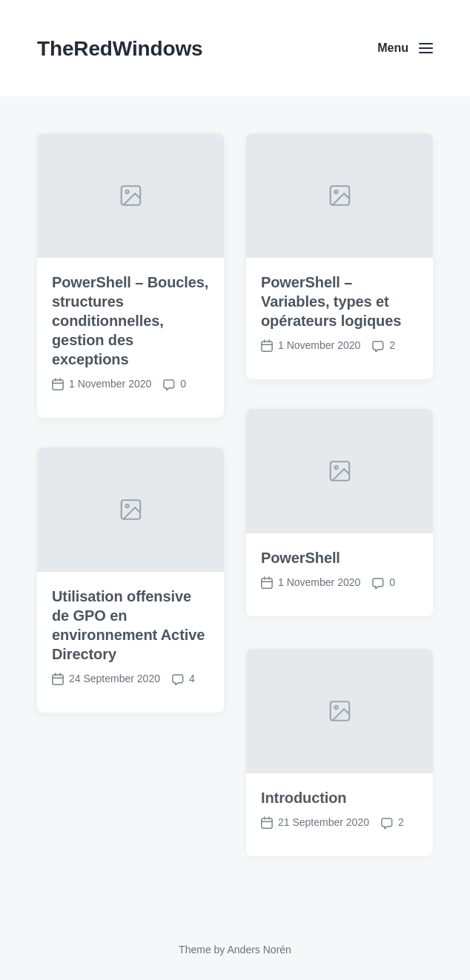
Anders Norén (259, 950)
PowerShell (301, 558)
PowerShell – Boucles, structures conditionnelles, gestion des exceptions (130, 321)
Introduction (304, 813)
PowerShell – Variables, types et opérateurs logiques (331, 301)
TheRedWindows (120, 49)
